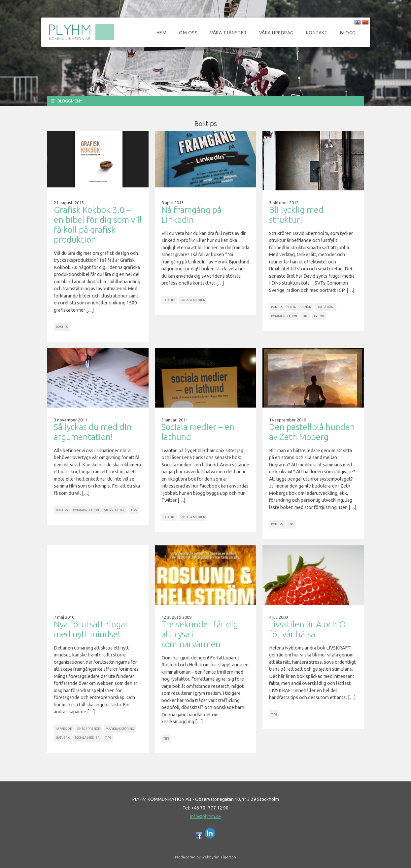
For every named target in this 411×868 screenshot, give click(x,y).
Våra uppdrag (276, 33)
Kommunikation (284, 316)
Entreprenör (300, 307)
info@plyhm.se (205, 816)
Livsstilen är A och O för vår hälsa (307, 629)
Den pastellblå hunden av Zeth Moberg (312, 432)
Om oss (188, 33)
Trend (319, 316)
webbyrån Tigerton (219, 857)
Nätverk (63, 738)
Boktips (62, 327)
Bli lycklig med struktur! (296, 215)
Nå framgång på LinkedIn (191, 215)
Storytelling (115, 510)
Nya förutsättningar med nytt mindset (91, 629)
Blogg (348, 33)
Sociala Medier (193, 300)
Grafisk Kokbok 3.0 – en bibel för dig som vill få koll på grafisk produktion (98, 225)
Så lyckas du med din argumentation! (93, 432)
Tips (305, 316)
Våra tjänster (228, 33)
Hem (162, 33)
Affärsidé (64, 729)
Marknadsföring (120, 729)
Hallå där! (325, 307)
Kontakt (317, 33)
